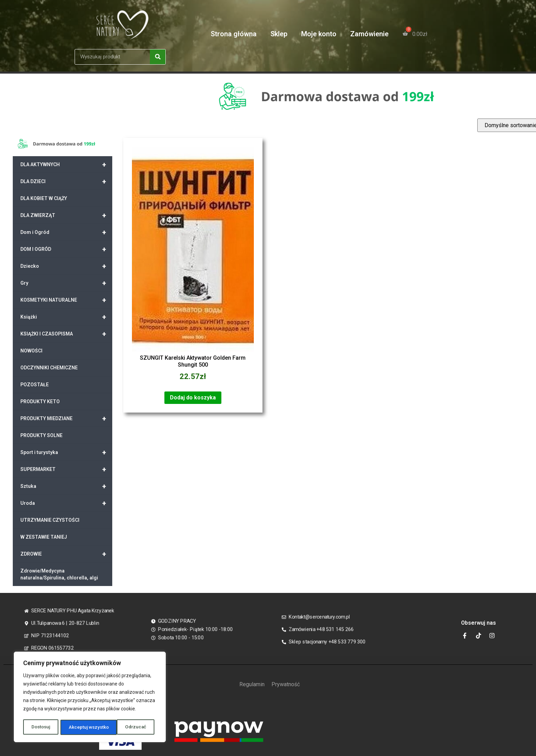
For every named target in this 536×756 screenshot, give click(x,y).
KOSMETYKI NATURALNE (66, 300)
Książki (66, 317)
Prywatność (286, 684)
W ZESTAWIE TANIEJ (44, 537)
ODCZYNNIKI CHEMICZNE (49, 368)
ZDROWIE (66, 554)
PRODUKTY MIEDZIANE (66, 418)
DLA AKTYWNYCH (66, 164)
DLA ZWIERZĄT (66, 215)
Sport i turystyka (66, 452)
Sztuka (66, 486)
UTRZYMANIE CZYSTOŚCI (50, 520)
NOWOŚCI (31, 351)
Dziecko (66, 266)
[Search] (158, 57)
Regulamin (252, 684)
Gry (66, 283)
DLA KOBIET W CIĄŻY (44, 198)
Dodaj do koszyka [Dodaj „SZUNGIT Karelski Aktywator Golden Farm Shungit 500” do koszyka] (193, 398)
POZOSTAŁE (35, 385)
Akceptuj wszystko (128, 727)
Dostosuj (41, 727)
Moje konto (319, 34)
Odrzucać (79, 727)
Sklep (279, 34)
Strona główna (234, 34)
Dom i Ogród (66, 232)
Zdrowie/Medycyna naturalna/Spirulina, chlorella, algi (59, 574)
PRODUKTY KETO (40, 401)
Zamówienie (369, 34)
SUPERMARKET (66, 469)
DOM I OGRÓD (66, 249)
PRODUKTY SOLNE (41, 435)
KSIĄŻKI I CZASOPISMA (66, 334)
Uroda (66, 503)
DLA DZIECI (66, 181)
